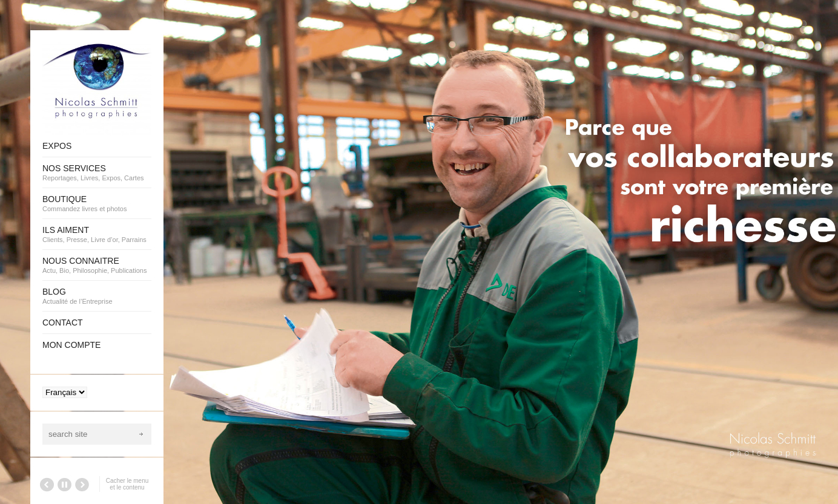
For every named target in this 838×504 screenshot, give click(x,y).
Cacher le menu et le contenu (127, 484)
